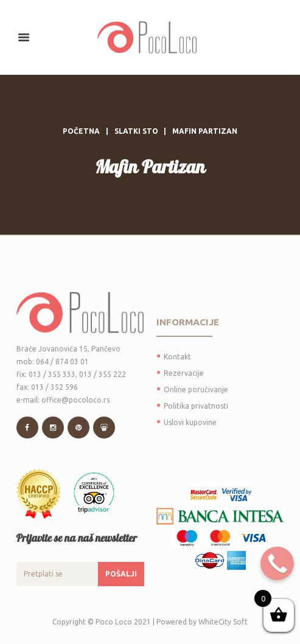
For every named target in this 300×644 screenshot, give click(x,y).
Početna (81, 131)
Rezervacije (184, 373)
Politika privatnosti (196, 406)
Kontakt (177, 357)
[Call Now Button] (277, 563)
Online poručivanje (196, 390)
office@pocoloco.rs (75, 400)
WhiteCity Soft (223, 622)
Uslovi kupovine (190, 422)
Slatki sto (136, 131)
